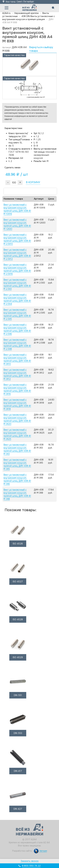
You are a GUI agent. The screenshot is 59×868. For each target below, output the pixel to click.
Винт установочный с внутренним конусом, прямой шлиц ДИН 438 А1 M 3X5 (17, 464)
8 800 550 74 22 (31, 866)
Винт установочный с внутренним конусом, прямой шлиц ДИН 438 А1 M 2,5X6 (17, 329)
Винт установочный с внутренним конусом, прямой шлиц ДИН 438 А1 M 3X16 (17, 389)
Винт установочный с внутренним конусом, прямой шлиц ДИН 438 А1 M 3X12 (17, 374)
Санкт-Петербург (25, 2)
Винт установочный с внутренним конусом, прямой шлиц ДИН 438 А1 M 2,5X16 (17, 269)
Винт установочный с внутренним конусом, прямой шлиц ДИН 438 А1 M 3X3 (17, 449)
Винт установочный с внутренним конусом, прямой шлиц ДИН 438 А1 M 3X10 (17, 359)
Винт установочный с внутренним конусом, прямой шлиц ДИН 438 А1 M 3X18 (17, 404)
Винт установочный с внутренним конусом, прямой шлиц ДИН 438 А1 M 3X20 (17, 419)
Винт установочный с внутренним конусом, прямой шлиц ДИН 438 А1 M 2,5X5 (17, 314)
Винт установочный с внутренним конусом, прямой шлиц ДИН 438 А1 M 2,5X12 (17, 254)
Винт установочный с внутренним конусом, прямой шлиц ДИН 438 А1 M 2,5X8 (17, 344)
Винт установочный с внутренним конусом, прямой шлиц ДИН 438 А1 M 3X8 (17, 494)
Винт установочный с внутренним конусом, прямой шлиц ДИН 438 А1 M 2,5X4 (17, 299)
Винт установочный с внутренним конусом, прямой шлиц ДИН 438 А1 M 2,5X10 (17, 239)
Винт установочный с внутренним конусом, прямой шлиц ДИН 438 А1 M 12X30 (17, 224)
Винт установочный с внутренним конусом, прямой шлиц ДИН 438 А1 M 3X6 (17, 479)
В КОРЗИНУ (33, 182)
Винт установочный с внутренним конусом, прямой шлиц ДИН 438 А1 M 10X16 (17, 209)
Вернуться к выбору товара (41, 49)
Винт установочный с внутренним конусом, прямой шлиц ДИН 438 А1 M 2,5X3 (17, 284)
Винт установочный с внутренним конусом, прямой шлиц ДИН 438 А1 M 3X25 (17, 434)
